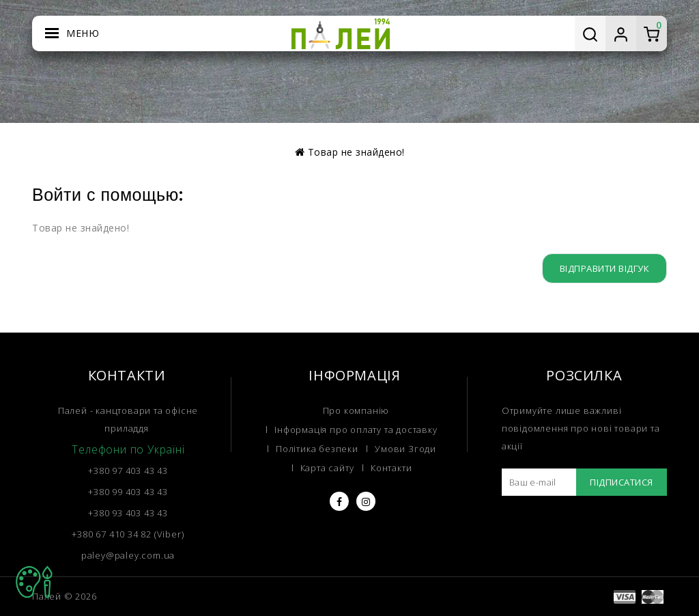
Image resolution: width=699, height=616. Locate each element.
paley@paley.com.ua (128, 555)
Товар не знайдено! (356, 152)
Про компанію (356, 410)
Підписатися (622, 482)
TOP (34, 582)
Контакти (391, 468)
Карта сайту (327, 468)
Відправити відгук (605, 268)
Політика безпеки (317, 449)
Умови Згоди (405, 449)
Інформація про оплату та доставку (356, 430)
